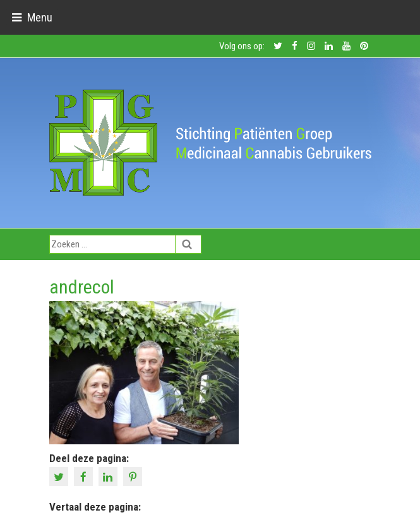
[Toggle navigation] (32, 17)
